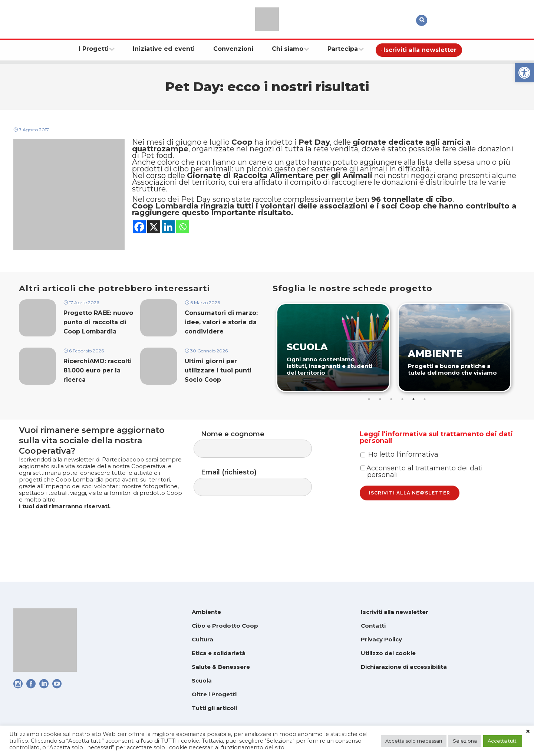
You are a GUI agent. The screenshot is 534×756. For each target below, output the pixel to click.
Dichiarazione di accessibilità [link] (404, 667)
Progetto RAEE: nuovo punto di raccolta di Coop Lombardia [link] (98, 337)
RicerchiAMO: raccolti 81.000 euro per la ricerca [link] (98, 388)
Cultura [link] (202, 639)
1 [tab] (370, 412)
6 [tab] (425, 412)
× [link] (528, 732)
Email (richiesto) (260, 500)
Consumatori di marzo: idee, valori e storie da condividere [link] (221, 337)
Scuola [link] (202, 681)
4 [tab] (403, 412)
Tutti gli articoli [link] (214, 708)
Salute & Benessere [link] (221, 667)
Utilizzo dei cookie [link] (388, 653)
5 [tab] (414, 412)
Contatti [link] (373, 626)
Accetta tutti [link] (503, 741)
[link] (524, 73)
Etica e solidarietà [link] (219, 653)
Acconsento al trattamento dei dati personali (422, 502)
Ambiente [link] (206, 612)
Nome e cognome (260, 459)
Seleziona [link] (465, 741)
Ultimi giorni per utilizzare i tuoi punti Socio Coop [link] (218, 388)
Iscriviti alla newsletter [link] (395, 612)
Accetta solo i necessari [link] (414, 741)
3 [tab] (392, 412)
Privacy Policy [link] (381, 639)
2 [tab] (381, 412)
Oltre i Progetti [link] (214, 694)
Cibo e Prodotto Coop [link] (225, 626)
